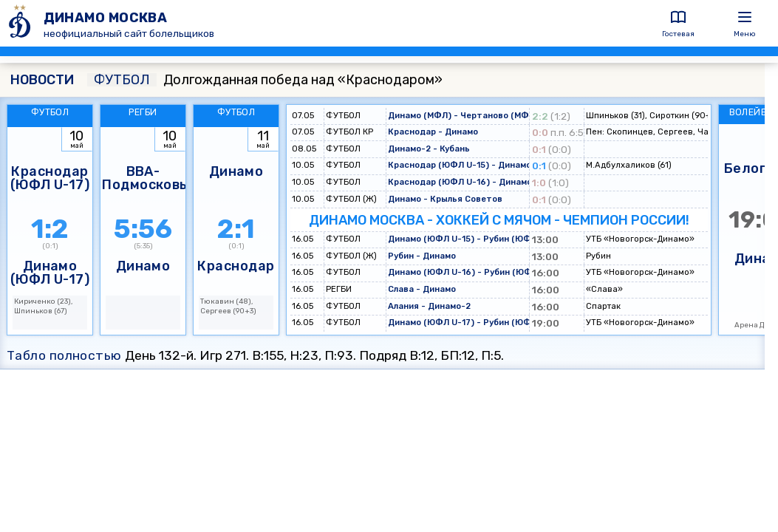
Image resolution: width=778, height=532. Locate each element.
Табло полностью (64, 355)
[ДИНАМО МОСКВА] (22, 23)
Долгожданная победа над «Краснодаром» (265, 80)
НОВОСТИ (42, 80)
